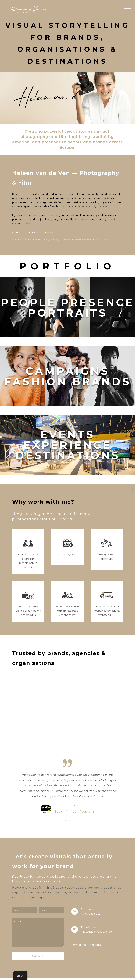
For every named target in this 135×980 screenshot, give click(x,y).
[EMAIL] (16, 232)
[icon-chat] (67, 543)
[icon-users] (28, 543)
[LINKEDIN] (47, 232)
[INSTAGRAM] (31, 232)
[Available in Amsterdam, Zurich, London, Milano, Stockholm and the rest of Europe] (60, 240)
